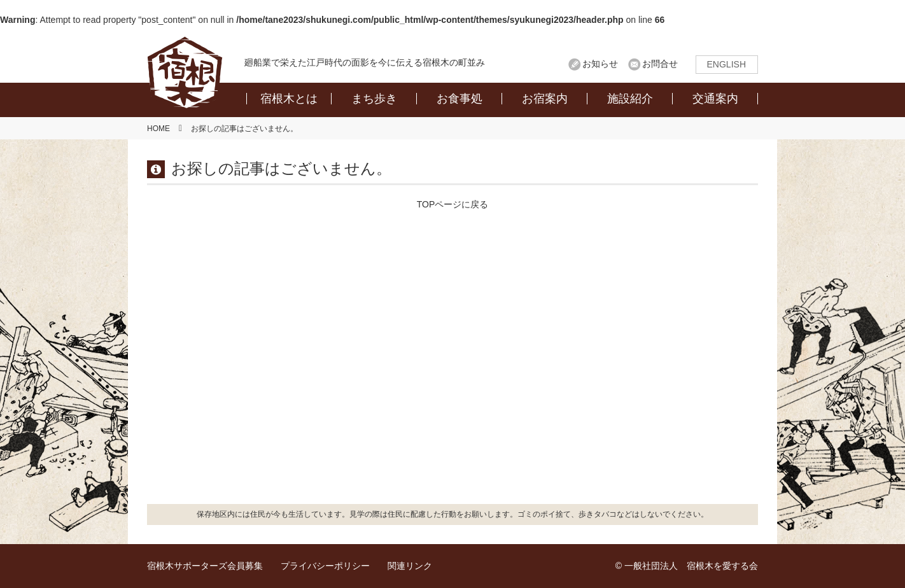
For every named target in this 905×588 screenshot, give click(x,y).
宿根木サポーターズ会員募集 (205, 566)
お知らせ (600, 64)
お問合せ (660, 64)
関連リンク (410, 566)
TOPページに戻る (453, 204)
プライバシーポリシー (325, 566)
